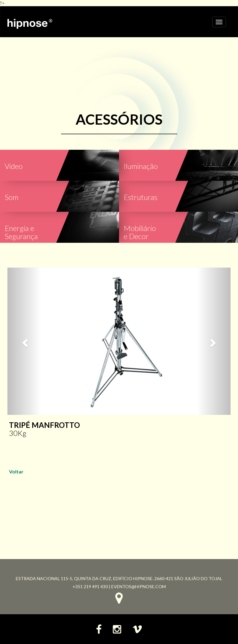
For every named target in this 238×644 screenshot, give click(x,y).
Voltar (16, 471)
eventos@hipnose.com (139, 586)
